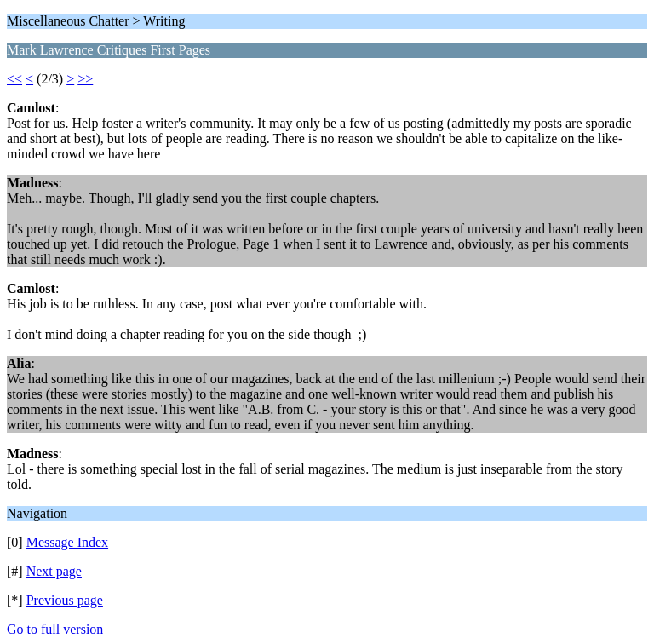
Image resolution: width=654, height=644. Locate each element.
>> (85, 79)
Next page (54, 571)
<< (14, 79)
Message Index (67, 542)
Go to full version (55, 629)
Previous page (65, 600)
